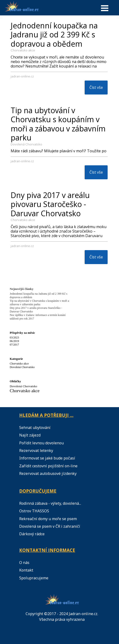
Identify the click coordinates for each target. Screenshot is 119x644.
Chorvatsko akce (23, 50)
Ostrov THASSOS (34, 511)
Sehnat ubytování (35, 428)
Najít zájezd (30, 435)
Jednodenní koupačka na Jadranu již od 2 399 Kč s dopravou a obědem (54, 35)
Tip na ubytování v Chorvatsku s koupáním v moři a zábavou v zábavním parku (58, 124)
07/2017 (14, 345)
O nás (24, 563)
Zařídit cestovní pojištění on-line (48, 466)
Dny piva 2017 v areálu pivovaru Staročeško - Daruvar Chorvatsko (50, 204)
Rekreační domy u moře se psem (48, 519)
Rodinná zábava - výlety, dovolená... (50, 503)
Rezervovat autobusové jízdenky (48, 473)
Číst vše (96, 87)
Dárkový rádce (32, 534)
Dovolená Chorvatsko (26, 144)
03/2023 (14, 338)
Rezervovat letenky (36, 450)
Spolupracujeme (34, 578)
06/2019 (14, 341)
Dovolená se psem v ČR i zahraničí (50, 526)
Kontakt (26, 570)
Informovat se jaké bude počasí (47, 458)
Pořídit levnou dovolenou (41, 443)
